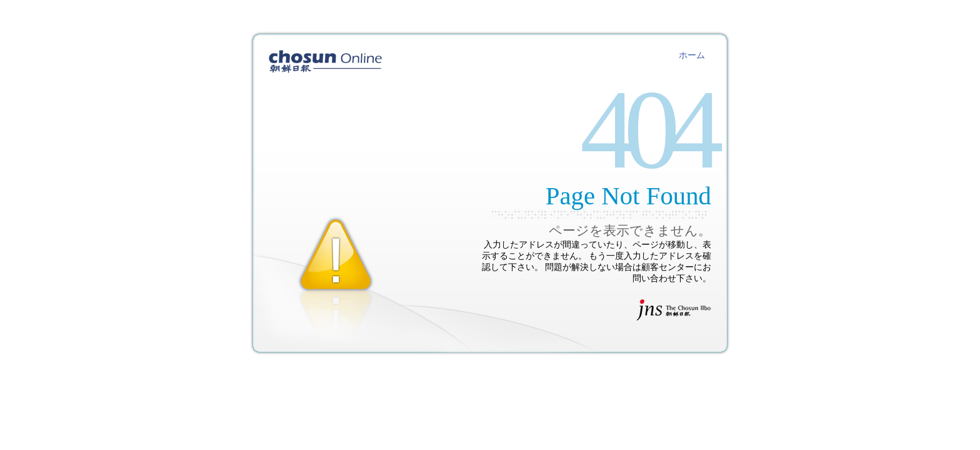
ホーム (692, 55)
